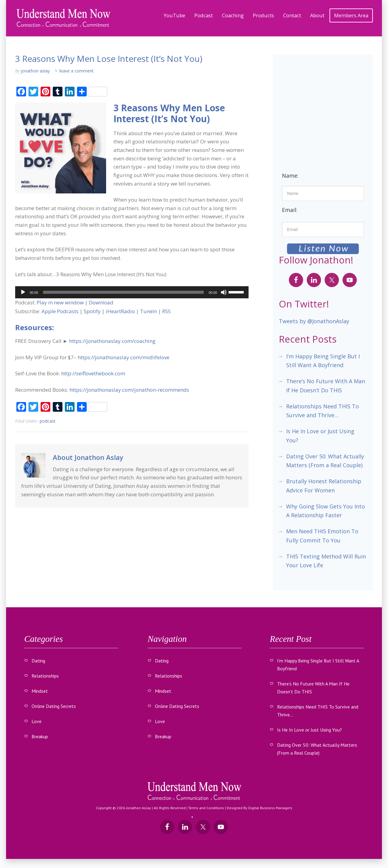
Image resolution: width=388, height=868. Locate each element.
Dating (38, 661)
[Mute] (224, 292)
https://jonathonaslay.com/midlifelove (124, 357)
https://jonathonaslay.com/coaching (112, 341)
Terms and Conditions (206, 808)
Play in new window (60, 302)
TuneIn (149, 311)
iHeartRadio (120, 311)
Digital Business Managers (270, 808)
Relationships (45, 676)
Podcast (48, 421)
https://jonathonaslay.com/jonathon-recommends (129, 390)
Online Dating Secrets (54, 706)
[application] (132, 292)
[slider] (124, 292)
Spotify (92, 311)
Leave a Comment (77, 71)
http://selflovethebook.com (93, 373)
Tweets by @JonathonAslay (314, 321)
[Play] (23, 292)
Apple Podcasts (60, 311)
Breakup (40, 736)
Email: (290, 210)
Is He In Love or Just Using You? (309, 730)
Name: (290, 176)
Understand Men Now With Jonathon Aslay (64, 18)
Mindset (40, 691)
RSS (166, 311)
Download (101, 302)
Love (37, 721)
